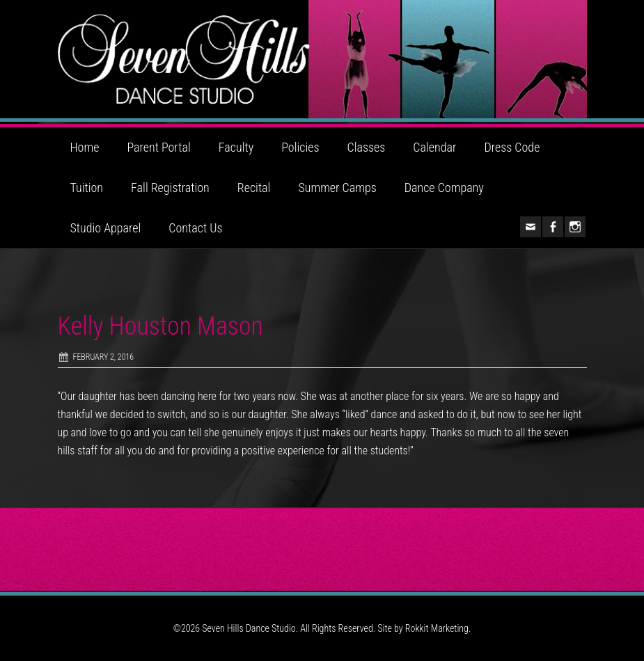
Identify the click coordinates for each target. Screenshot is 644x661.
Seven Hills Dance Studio (322, 59)
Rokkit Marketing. (438, 628)
